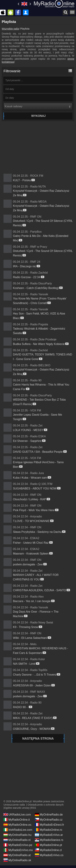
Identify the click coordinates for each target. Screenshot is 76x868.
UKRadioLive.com (17, 814)
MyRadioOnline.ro (49, 830)
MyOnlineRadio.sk (17, 860)
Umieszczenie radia (14, 805)
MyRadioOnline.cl (48, 850)
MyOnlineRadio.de (49, 814)
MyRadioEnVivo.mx (18, 850)
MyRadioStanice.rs (49, 840)
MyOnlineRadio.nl (17, 840)
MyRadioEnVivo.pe (18, 845)
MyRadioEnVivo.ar (49, 835)
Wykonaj (39, 116)
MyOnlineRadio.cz (49, 820)
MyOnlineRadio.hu (18, 835)
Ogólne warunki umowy (17, 808)
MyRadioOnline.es (17, 825)
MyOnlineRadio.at (17, 855)
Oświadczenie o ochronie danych (45, 805)
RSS (34, 808)
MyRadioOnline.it (17, 820)
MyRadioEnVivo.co (49, 855)
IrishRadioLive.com (18, 830)
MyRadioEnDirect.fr (49, 825)
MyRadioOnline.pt (48, 845)
